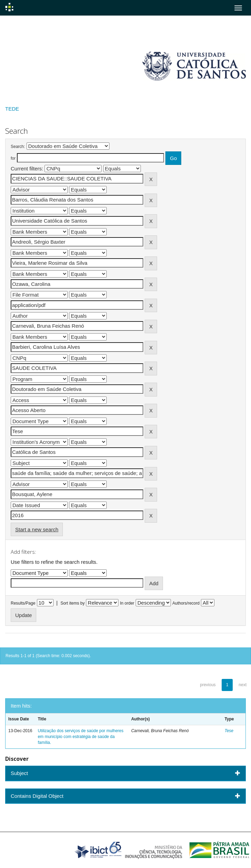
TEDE (12, 109)
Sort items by (73, 603)
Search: (18, 147)
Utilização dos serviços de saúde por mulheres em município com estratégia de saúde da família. (80, 737)
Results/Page (23, 603)
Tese (229, 731)
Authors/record (186, 603)
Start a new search (37, 529)
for (13, 158)
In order (127, 603)
